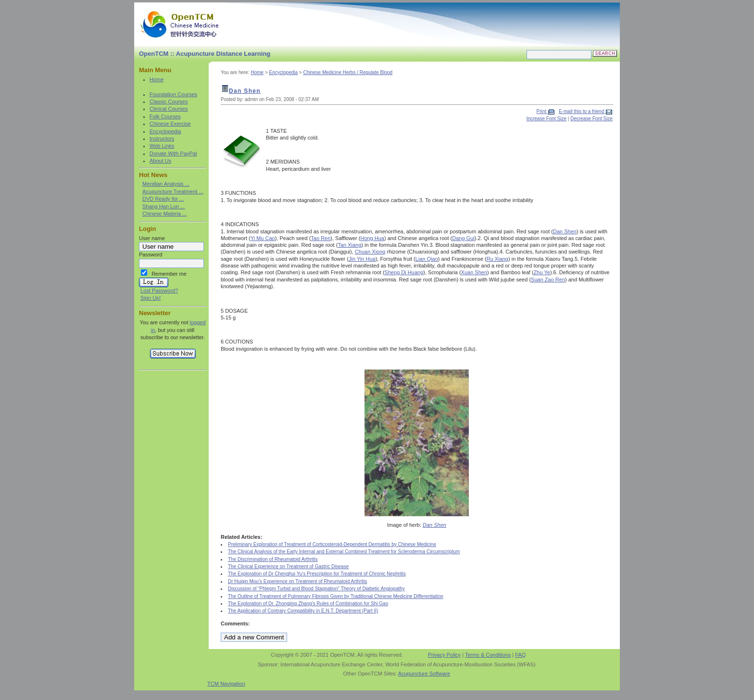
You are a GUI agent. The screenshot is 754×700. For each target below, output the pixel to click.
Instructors (162, 139)
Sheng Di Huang (404, 272)
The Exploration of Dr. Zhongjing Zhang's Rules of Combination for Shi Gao (308, 604)
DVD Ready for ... (163, 199)
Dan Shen (245, 91)
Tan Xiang (349, 245)
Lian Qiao (427, 259)
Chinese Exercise (170, 124)
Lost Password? (159, 291)
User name (152, 238)
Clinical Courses (169, 109)
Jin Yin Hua (362, 259)
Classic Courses (169, 102)
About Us (160, 161)
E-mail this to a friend (582, 111)
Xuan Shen (474, 272)
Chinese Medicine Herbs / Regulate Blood (348, 72)
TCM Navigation (226, 684)
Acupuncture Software (424, 674)
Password (151, 255)
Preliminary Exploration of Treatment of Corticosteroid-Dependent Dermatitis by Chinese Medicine (332, 544)
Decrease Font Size (591, 119)
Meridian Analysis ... (166, 184)
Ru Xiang (497, 259)
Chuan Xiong (370, 252)
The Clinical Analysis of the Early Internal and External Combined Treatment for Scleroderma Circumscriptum (344, 552)
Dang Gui (463, 238)
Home (157, 79)
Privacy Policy (444, 655)
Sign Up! (151, 298)
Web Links (162, 146)
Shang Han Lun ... (164, 206)
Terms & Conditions (488, 655)
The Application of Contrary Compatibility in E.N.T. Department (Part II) (303, 611)
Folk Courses (165, 116)
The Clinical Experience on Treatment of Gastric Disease (288, 566)
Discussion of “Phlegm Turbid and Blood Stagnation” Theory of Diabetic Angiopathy (316, 589)
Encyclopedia (165, 131)
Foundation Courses (173, 94)
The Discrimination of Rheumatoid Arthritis (273, 559)
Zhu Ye (542, 272)
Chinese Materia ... (164, 214)
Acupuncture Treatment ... (173, 191)
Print (542, 111)
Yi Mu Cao (263, 238)
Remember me (169, 274)
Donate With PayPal (173, 153)
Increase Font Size (547, 119)
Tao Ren (320, 238)
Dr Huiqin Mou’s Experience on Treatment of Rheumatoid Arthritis (297, 581)
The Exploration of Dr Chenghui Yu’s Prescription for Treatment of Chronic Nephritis (317, 574)
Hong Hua (372, 238)
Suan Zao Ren (548, 280)
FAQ (520, 655)
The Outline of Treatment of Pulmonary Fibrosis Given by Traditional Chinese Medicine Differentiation (336, 596)
